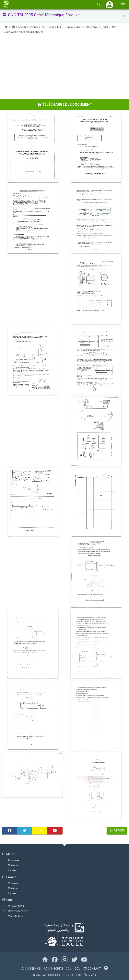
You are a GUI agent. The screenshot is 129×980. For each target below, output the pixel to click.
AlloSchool (52, 975)
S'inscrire (53, 968)
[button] (110, 5)
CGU (69, 968)
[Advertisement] (64, 68)
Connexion (31, 968)
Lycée (9, 870)
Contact (92, 968)
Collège (10, 865)
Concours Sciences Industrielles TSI (36, 27)
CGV (77, 968)
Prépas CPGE (14, 906)
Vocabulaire (13, 916)
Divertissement (15, 911)
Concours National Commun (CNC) (86, 27)
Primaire (10, 860)
